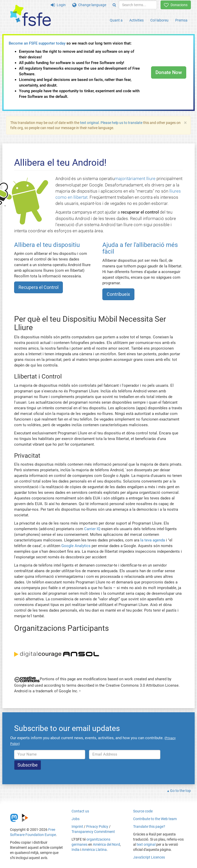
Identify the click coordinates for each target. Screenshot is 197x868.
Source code (143, 811)
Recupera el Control (38, 287)
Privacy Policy (97, 827)
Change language (89, 5)
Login (58, 5)
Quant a (116, 20)
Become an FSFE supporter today (37, 43)
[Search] (114, 5)
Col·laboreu (159, 20)
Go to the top (180, 791)
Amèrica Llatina (94, 850)
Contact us (80, 811)
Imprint (77, 827)
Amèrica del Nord (106, 844)
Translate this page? (149, 827)
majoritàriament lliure (135, 179)
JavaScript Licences (149, 857)
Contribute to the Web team (155, 819)
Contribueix (118, 294)
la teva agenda (153, 540)
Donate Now (169, 72)
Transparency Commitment (93, 832)
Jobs (76, 819)
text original (89, 123)
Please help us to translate (121, 123)
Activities (136, 20)
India (76, 850)
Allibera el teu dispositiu (47, 245)
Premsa (181, 20)
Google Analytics (76, 546)
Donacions (176, 5)
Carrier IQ (92, 529)
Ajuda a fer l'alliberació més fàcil (140, 248)
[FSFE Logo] (31, 16)
